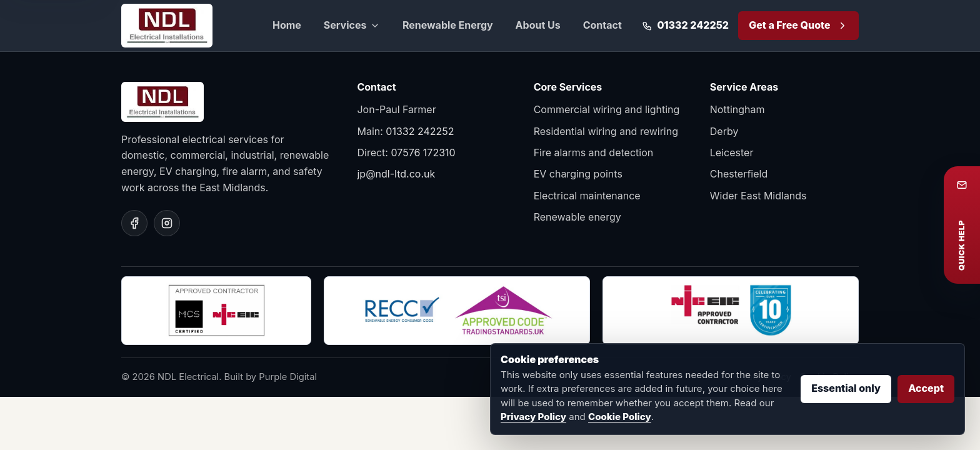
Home (287, 25)
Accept (926, 388)
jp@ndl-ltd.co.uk (396, 174)
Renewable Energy (448, 25)
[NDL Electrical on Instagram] (167, 223)
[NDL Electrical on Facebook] (134, 223)
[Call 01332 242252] (685, 26)
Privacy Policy (533, 417)
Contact (602, 25)
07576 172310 (423, 152)
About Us (538, 25)
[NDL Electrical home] (167, 26)
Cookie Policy (620, 417)
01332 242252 (420, 131)
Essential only (846, 388)
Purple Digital (288, 377)
